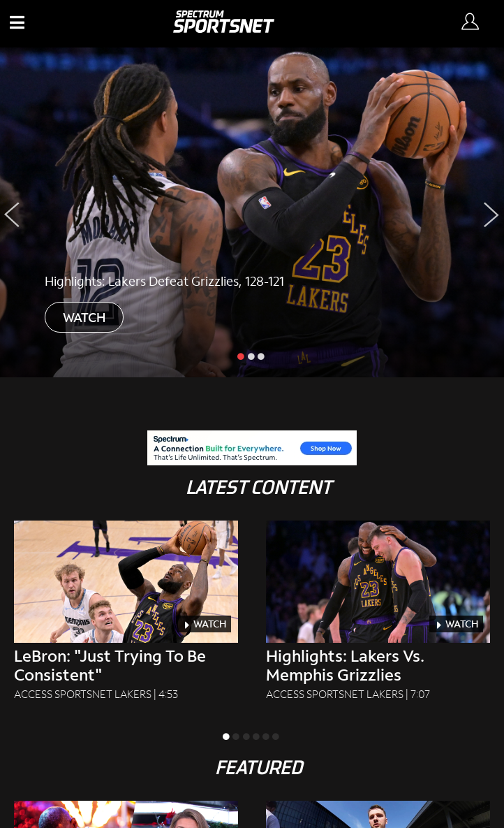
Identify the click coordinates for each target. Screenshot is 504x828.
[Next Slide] (492, 215)
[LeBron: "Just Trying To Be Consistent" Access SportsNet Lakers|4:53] (126, 611)
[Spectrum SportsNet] (223, 28)
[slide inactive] (252, 356)
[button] (19, 24)
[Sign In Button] (472, 23)
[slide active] (242, 356)
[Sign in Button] (470, 22)
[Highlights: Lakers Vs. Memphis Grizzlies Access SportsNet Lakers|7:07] (378, 611)
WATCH (84, 317)
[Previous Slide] (12, 215)
